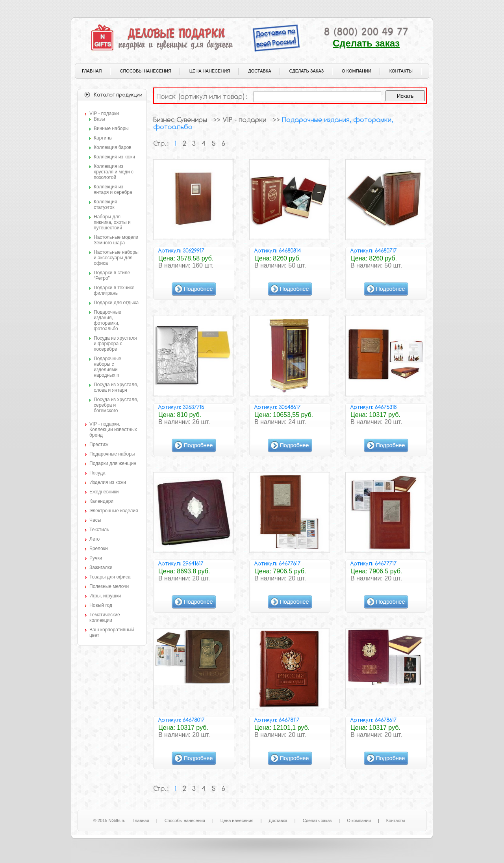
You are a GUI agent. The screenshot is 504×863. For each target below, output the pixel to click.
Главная (92, 71)
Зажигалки (101, 567)
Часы (95, 520)
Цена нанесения (210, 71)
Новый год (101, 605)
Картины (103, 138)
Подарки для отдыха (116, 303)
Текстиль (99, 530)
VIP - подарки (104, 113)
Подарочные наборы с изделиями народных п (107, 367)
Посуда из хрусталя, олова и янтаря (116, 387)
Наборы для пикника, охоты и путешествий (112, 222)
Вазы (99, 119)
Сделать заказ (366, 43)
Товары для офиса (110, 577)
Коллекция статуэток (105, 205)
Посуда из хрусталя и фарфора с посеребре (115, 344)
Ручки (96, 558)
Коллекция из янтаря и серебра (113, 190)
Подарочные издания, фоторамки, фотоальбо (107, 320)
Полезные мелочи (109, 586)
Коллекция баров (113, 147)
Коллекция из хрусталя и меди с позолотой (114, 172)
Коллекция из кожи (114, 157)
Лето (94, 539)
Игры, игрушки (105, 596)
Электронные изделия (114, 511)
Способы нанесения (145, 71)
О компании (357, 71)
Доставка (259, 71)
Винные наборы (111, 128)
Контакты (401, 71)
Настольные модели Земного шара (116, 240)
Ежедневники (104, 492)
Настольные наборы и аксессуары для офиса (116, 258)
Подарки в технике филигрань (114, 290)
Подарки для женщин (113, 463)
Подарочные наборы (112, 454)
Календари (101, 501)
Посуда (97, 473)
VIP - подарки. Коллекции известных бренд (113, 430)
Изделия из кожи (108, 482)
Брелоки (99, 549)
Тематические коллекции (105, 617)
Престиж (99, 445)
